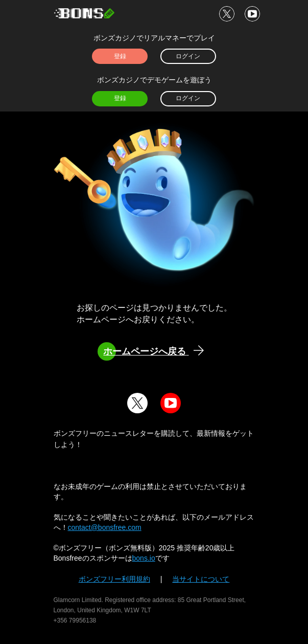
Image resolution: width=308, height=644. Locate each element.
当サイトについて (201, 579)
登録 (120, 56)
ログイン (188, 56)
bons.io (144, 558)
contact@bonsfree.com (105, 527)
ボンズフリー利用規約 (114, 579)
